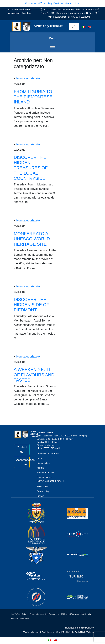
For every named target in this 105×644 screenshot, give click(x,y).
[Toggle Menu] (52, 48)
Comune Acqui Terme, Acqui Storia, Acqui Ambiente (52, 3)
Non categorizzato (28, 78)
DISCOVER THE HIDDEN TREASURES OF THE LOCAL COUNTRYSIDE (31, 168)
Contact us (22, 449)
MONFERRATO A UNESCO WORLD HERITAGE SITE (32, 239)
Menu (53, 38)
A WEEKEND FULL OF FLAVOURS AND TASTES (34, 375)
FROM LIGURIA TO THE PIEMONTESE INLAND (33, 97)
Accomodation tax (22, 462)
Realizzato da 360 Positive (79, 628)
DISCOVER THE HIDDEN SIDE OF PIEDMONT (31, 305)
